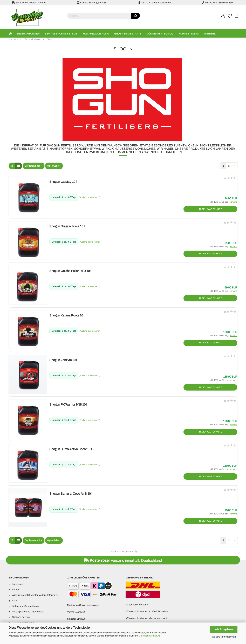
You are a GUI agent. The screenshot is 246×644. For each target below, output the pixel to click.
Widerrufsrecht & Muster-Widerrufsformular (35, 595)
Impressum (18, 584)
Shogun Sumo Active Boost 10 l (71, 449)
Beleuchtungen (28, 34)
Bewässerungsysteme (61, 34)
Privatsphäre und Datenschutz (28, 612)
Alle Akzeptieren (224, 629)
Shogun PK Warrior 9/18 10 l (68, 405)
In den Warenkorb (210, 209)
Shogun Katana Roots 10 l (67, 315)
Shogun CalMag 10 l (63, 182)
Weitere (210, 34)
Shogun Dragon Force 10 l (67, 226)
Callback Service (21, 617)
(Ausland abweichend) (89, 197)
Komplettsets (189, 34)
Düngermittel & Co (160, 34)
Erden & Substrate (128, 34)
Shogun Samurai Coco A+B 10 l (71, 494)
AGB (15, 601)
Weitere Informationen (224, 637)
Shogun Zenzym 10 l (63, 360)
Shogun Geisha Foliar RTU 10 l (70, 271)
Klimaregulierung (96, 34)
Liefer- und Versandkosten (26, 606)
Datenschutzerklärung (150, 636)
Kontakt (16, 590)
